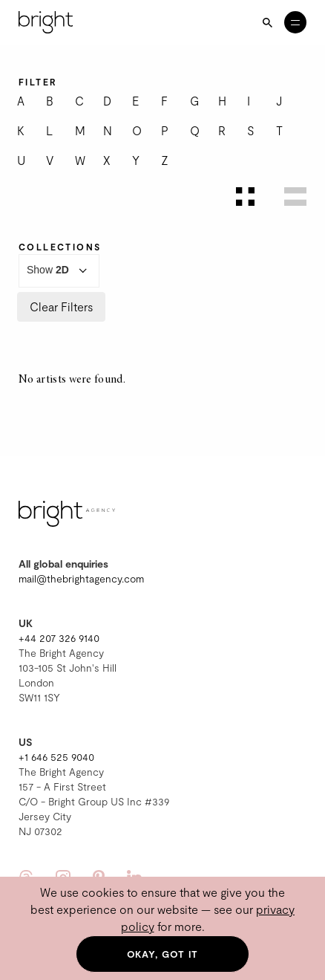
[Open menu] (295, 22)
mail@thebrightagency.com (81, 578)
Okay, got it (163, 954)
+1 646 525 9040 (56, 757)
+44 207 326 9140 (59, 638)
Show (59, 271)
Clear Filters (61, 306)
